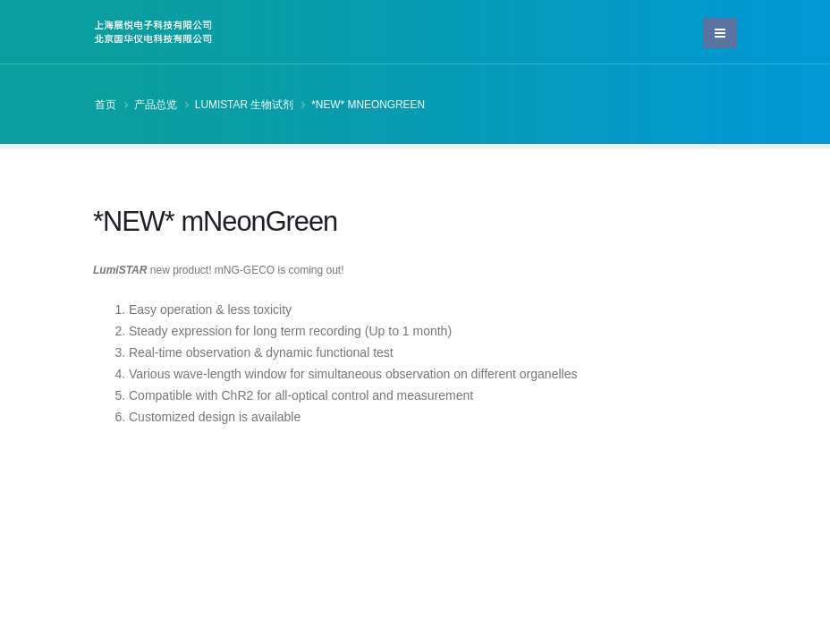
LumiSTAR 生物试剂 (245, 105)
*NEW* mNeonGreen (368, 105)
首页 (106, 105)
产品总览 (156, 105)
